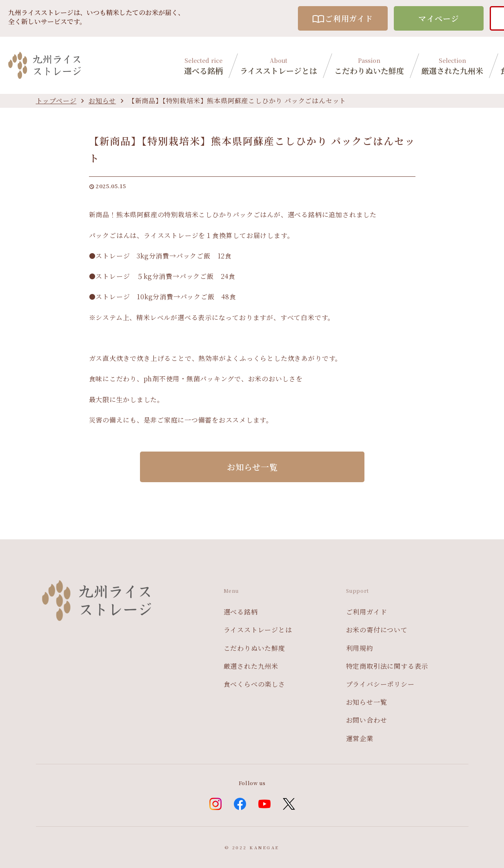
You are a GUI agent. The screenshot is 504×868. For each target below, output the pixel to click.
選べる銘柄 (203, 65)
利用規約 (360, 648)
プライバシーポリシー (380, 684)
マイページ (439, 18)
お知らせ (102, 101)
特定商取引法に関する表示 (387, 666)
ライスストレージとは (279, 65)
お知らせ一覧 (367, 702)
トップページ (56, 101)
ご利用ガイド (343, 18)
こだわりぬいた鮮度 (369, 65)
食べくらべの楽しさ (254, 684)
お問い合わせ (367, 720)
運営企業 (360, 738)
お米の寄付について (377, 630)
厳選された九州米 (452, 65)
